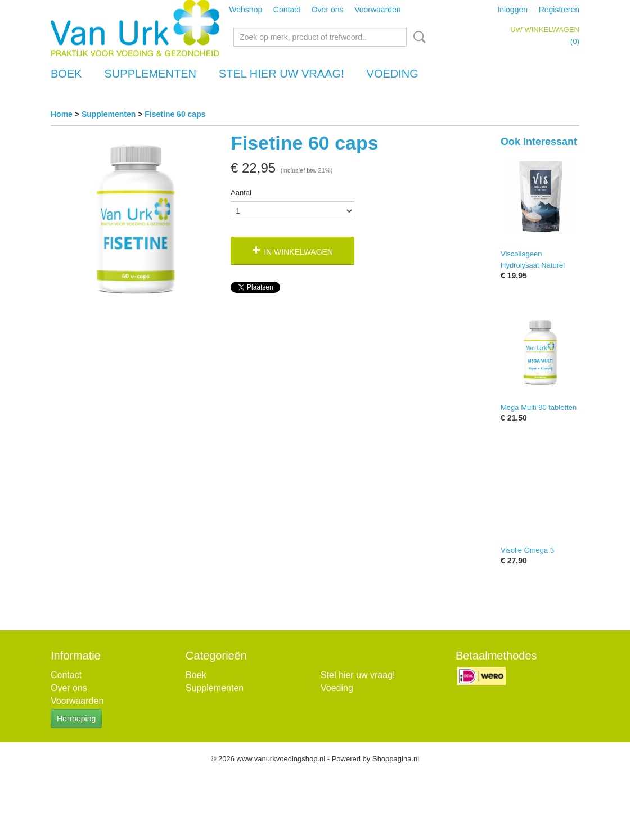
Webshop (246, 10)
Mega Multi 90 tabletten (539, 407)
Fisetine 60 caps (175, 114)
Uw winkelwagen (545, 30)
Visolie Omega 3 (527, 550)
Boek (66, 74)
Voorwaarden (378, 10)
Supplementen (150, 74)
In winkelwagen (298, 252)
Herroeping (76, 719)
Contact (287, 10)
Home (62, 114)
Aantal (241, 193)
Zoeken (417, 37)
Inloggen (512, 10)
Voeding (393, 74)
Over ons (328, 10)
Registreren (559, 10)
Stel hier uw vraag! (282, 74)
